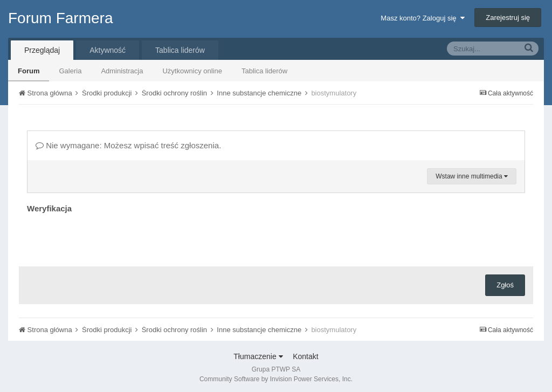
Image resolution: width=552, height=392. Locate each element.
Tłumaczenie (258, 356)
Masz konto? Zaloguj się (422, 18)
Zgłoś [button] (505, 285)
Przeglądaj (42, 50)
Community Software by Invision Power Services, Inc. (276, 379)
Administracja (122, 71)
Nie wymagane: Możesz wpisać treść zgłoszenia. (128, 145)
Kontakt (305, 356)
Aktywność (108, 50)
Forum (29, 71)
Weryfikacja (49, 208)
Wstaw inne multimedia (472, 176)
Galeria (70, 71)
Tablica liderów (264, 71)
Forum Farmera (60, 18)
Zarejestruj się (508, 18)
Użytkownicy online (192, 71)
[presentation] (109, 237)
